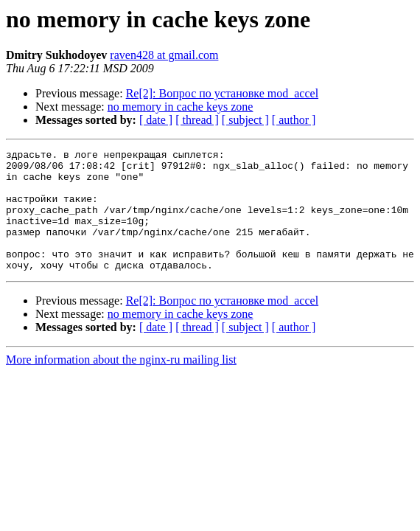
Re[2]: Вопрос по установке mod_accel (222, 93)
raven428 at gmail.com (164, 55)
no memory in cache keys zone (181, 107)
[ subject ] (245, 120)
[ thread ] (197, 120)
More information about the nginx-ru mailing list (121, 384)
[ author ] (294, 120)
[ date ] (156, 120)
